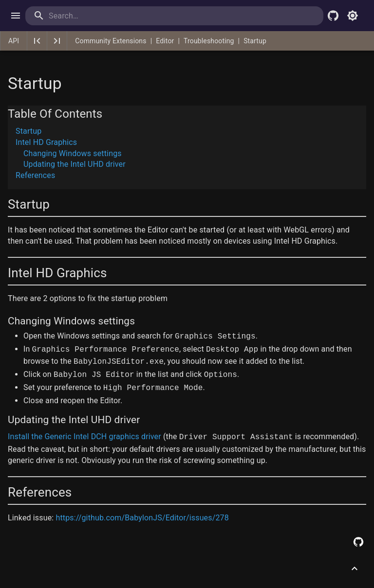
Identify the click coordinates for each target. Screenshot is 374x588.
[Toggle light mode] (353, 16)
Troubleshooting (209, 41)
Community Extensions (111, 41)
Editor (165, 41)
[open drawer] (16, 16)
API (14, 41)
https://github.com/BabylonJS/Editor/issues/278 (142, 518)
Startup (255, 41)
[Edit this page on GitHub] (358, 542)
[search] (88, 16)
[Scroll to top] (355, 569)
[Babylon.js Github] (333, 16)
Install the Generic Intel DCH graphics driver (84, 437)
